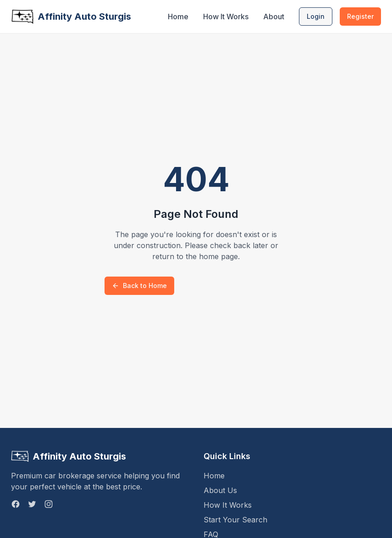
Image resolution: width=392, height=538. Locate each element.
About (274, 17)
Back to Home (139, 286)
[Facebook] (16, 504)
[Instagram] (49, 504)
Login (316, 16)
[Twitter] (32, 504)
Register (360, 16)
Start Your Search (235, 520)
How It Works (226, 17)
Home (178, 17)
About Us (220, 490)
